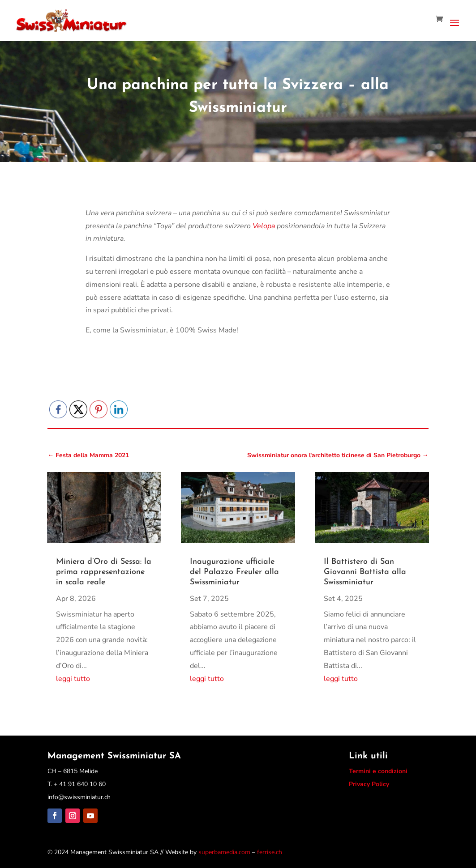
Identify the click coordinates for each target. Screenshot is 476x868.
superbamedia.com (224, 852)
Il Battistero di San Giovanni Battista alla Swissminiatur (365, 572)
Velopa (264, 226)
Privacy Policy (369, 784)
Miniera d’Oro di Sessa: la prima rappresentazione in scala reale (104, 572)
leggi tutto (73, 679)
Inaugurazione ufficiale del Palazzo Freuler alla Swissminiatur (234, 572)
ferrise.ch (270, 852)
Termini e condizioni (378, 771)
